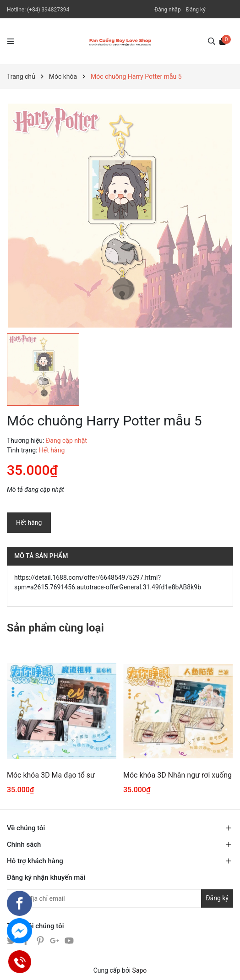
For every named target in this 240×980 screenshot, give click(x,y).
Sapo (140, 970)
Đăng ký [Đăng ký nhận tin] (217, 898)
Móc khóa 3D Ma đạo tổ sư (51, 775)
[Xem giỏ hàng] (223, 41)
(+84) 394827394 (48, 10)
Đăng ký (196, 10)
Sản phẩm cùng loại (55, 628)
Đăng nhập (167, 10)
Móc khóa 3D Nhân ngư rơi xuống (177, 775)
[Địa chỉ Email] (120, 898)
